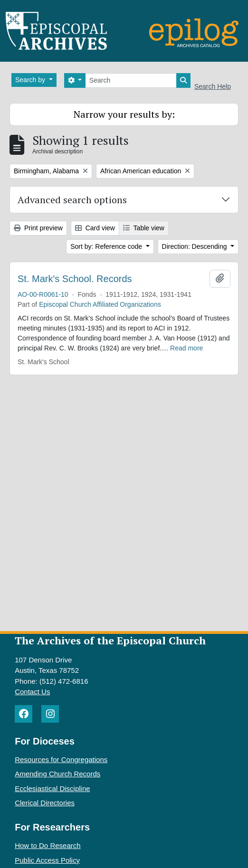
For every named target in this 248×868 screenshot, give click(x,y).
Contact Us (32, 692)
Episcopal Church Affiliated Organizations (100, 304)
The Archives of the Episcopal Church (110, 640)
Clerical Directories (45, 803)
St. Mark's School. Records (75, 279)
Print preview (38, 228)
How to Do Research (48, 845)
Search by (31, 80)
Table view (144, 228)
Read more (186, 348)
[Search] (131, 80)
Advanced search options (72, 200)
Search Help (213, 86)
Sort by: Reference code (107, 246)
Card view (95, 228)
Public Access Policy (47, 860)
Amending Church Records (57, 774)
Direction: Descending (196, 246)
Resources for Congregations (61, 759)
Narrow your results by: (124, 114)
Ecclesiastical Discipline (52, 788)
